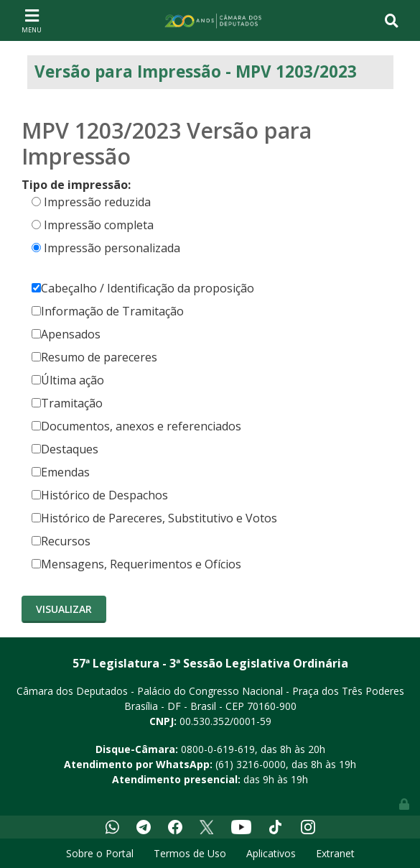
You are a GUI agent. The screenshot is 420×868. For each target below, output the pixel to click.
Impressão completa (99, 225)
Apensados (66, 334)
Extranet (335, 853)
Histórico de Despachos (100, 495)
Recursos (61, 541)
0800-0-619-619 (218, 749)
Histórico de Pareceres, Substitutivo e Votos (154, 518)
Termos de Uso (190, 853)
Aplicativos (271, 853)
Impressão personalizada (112, 248)
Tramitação (67, 403)
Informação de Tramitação (108, 311)
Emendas (61, 472)
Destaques (65, 449)
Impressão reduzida (97, 202)
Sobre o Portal (100, 853)
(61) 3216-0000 (251, 764)
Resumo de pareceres (94, 357)
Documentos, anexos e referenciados (136, 426)
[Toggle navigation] (32, 20)
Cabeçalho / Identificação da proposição (143, 288)
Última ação (68, 380)
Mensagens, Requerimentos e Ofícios (136, 564)
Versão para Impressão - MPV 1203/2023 (196, 71)
